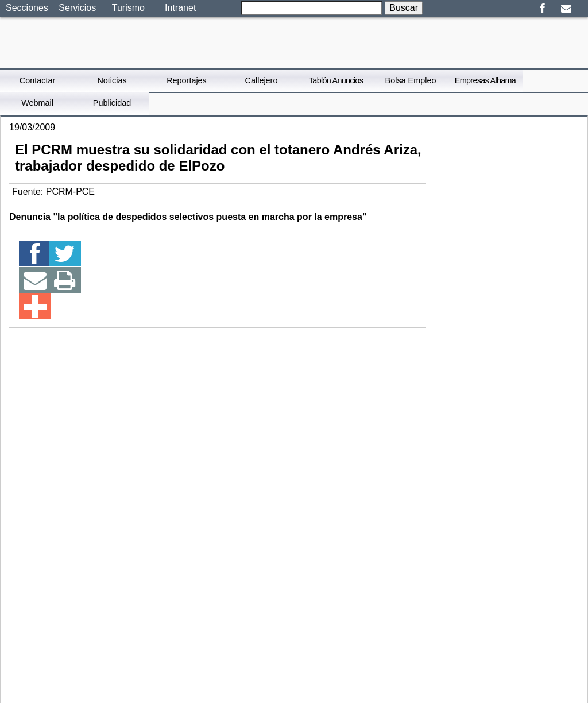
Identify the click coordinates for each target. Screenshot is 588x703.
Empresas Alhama (485, 80)
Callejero (262, 80)
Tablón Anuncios (336, 80)
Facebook (542, 9)
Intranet (180, 8)
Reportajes (187, 80)
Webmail (37, 103)
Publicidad (112, 103)
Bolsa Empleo (411, 80)
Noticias (112, 80)
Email (566, 9)
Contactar (37, 80)
